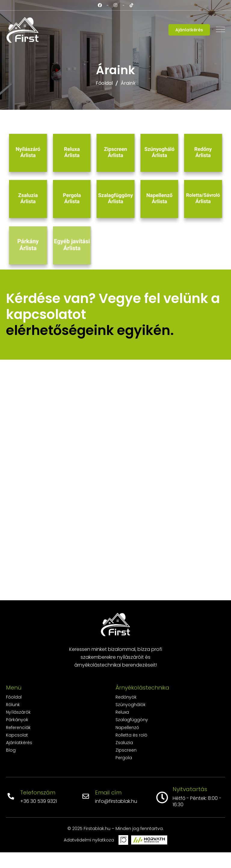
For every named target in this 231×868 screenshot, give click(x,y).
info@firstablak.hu (116, 817)
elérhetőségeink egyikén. (90, 346)
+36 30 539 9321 (38, 817)
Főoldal (104, 83)
